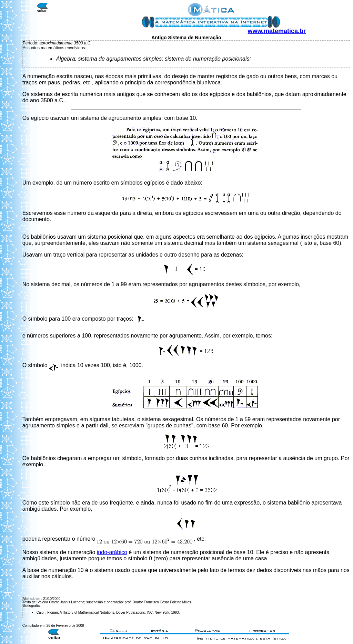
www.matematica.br (277, 31)
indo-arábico (112, 552)
